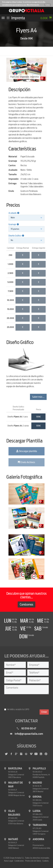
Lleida (37, 811)
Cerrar (48, 5)
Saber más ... (38, 397)
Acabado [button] (14, 213)
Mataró (13, 839)
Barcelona (15, 769)
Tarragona (40, 825)
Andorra (38, 839)
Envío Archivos (26, 462)
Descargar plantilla (26, 451)
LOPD (27, 709)
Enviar (44, 712)
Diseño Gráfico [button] (16, 236)
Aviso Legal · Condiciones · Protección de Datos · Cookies (26, 861)
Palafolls (39, 769)
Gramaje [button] (14, 224)
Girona (37, 797)
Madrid (37, 783)
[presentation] (26, 701)
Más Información (33, 5)
